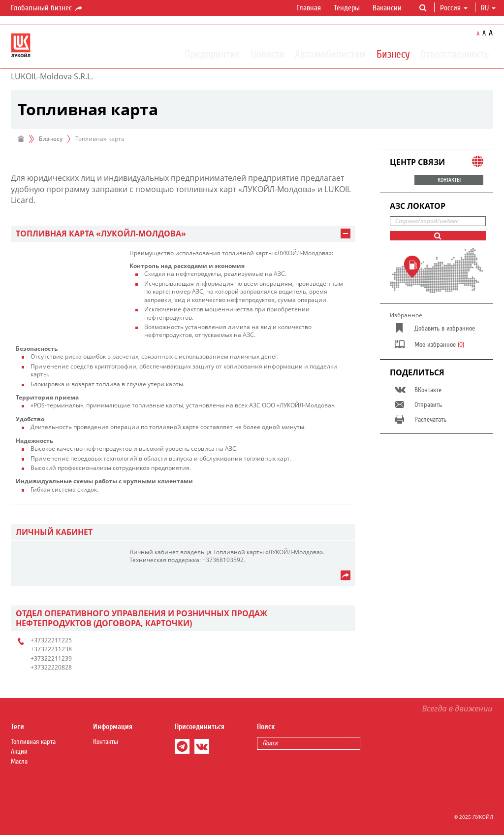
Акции (19, 752)
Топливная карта (33, 742)
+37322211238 (51, 649)
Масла (19, 762)
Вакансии (387, 8)
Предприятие (212, 54)
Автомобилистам (331, 54)
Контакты (106, 742)
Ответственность (455, 54)
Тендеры (347, 8)
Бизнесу (393, 54)
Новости (268, 54)
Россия (454, 8)
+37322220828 (51, 667)
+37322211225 (51, 640)
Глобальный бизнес (47, 8)
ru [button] (488, 8)
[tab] (183, 234)
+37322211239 (51, 658)
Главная (309, 8)
